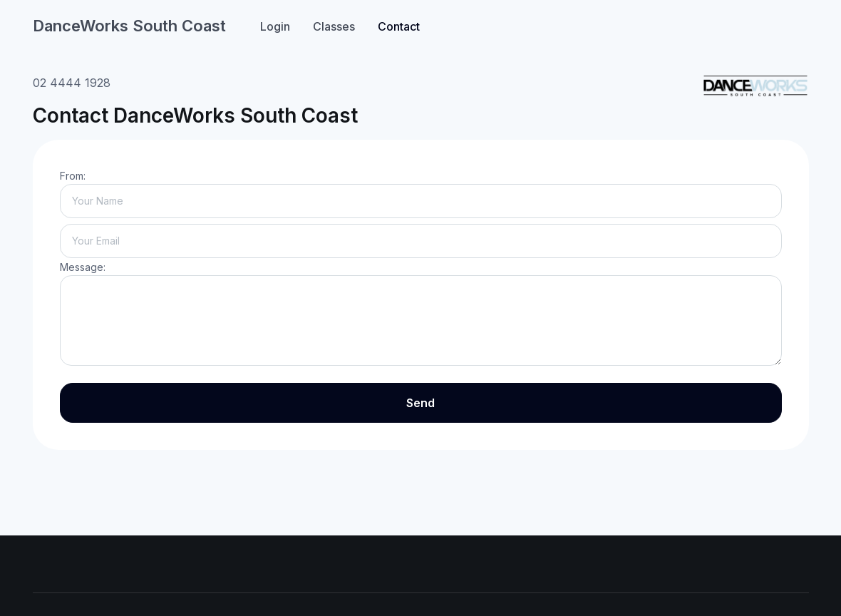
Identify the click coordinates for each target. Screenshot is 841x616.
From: (73, 176)
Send (420, 403)
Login (275, 26)
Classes (334, 26)
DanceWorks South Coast (129, 26)
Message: (83, 267)
